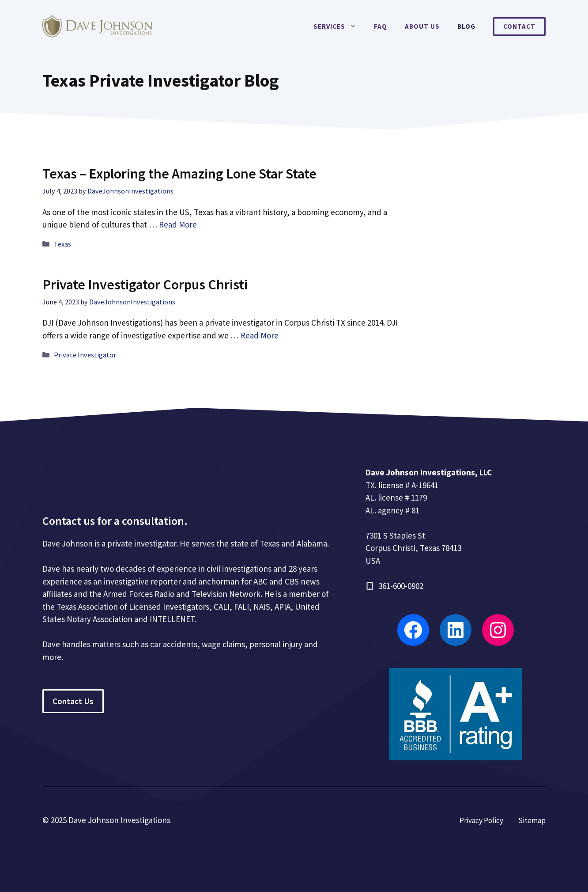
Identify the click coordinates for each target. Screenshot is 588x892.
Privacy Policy (481, 820)
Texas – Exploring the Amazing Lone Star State (179, 174)
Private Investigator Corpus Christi (145, 285)
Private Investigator (85, 355)
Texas (62, 244)
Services (339, 27)
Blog (466, 26)
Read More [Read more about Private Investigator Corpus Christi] (260, 335)
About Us (422, 26)
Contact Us (73, 701)
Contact (519, 26)
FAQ (381, 26)
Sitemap (532, 820)
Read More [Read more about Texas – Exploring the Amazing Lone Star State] (178, 224)
